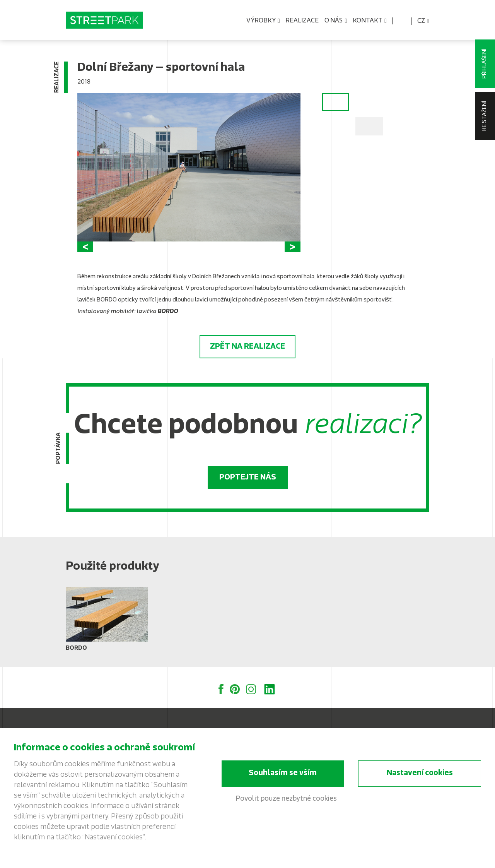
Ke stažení (485, 116)
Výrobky (263, 21)
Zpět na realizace (247, 347)
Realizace (302, 21)
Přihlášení (485, 64)
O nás (336, 21)
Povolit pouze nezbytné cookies (286, 799)
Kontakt (370, 21)
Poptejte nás (248, 478)
